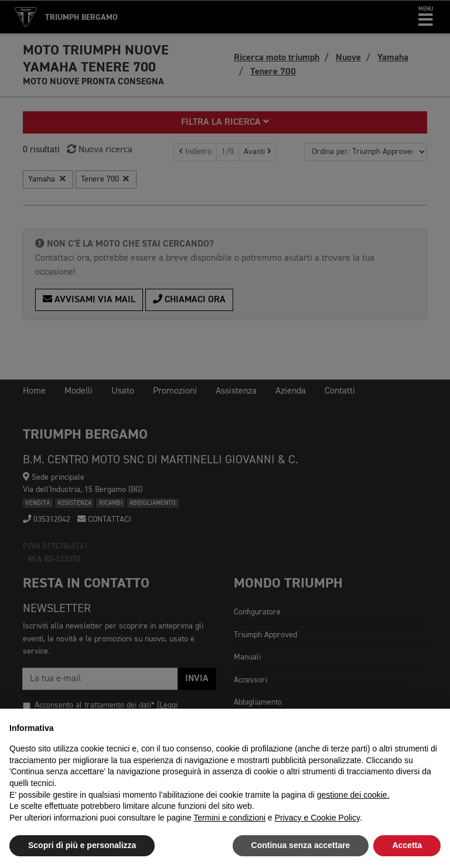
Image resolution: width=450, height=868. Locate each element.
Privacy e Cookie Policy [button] (317, 818)
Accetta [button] (407, 845)
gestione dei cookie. (353, 795)
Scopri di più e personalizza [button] (82, 845)
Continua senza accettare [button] (301, 845)
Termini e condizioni (229, 818)
